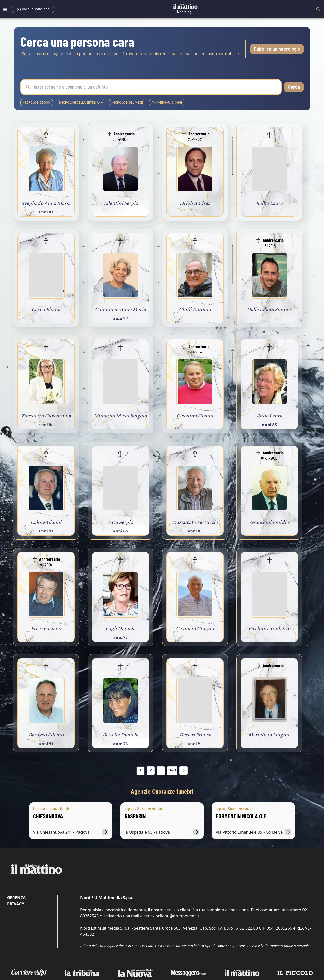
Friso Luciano (46, 628)
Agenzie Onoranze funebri (162, 792)
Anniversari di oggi (167, 103)
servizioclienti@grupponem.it (171, 916)
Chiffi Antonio (195, 309)
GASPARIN (135, 816)
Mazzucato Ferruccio (195, 522)
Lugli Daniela (120, 628)
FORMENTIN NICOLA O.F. (242, 816)
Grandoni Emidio (269, 522)
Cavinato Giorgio (195, 628)
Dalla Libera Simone (269, 309)
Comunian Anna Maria (120, 309)
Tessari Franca (195, 735)
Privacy (16, 904)
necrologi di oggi (37, 103)
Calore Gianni (46, 522)
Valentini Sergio (120, 203)
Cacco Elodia (46, 309)
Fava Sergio (120, 522)
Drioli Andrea (195, 203)
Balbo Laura (269, 203)
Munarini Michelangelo (120, 416)
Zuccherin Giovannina (46, 416)
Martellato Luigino (269, 735)
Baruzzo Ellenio (46, 735)
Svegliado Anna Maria (46, 203)
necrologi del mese (127, 103)
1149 (172, 770)
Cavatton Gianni (195, 416)
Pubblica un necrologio (277, 49)
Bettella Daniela (120, 735)
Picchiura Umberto (269, 628)
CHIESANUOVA (48, 816)
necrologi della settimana (81, 103)
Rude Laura (269, 416)
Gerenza (16, 898)
